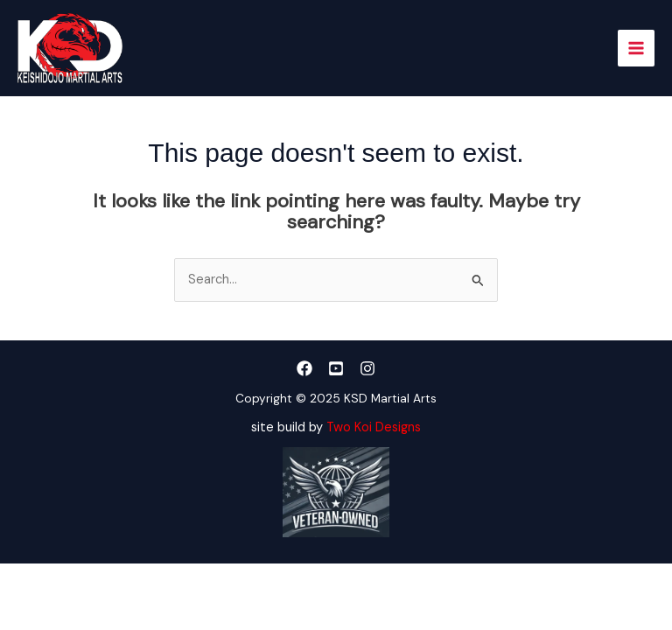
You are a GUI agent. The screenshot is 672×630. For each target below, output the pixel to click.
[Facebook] (304, 368)
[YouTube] (336, 368)
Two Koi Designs (374, 427)
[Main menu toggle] (636, 48)
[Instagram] (367, 368)
